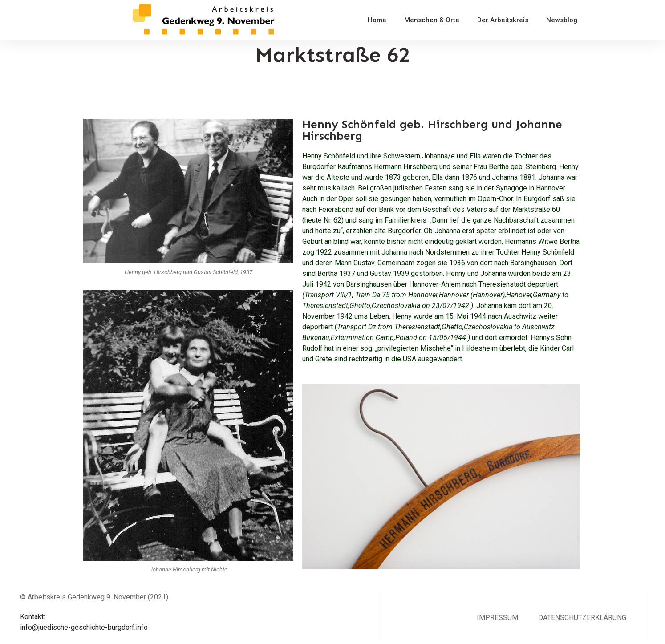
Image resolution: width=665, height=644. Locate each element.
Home (377, 20)
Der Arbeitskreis (503, 20)
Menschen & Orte (432, 20)
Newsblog (562, 20)
